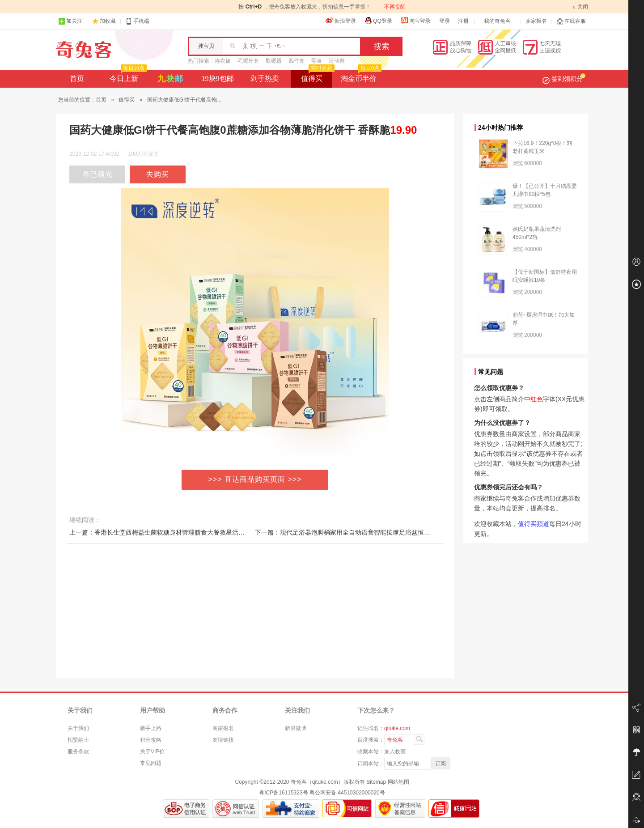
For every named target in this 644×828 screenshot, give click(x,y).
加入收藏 (395, 752)
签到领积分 (564, 79)
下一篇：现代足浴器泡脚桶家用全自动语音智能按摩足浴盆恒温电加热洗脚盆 (361, 532)
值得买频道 (534, 524)
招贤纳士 (78, 740)
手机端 (137, 21)
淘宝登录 (415, 21)
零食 (317, 61)
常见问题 (151, 763)
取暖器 (274, 61)
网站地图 (398, 782)
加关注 (70, 21)
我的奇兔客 (497, 21)
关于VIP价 (152, 752)
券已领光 (97, 174)
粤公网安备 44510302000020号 (347, 793)
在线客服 (571, 21)
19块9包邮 (218, 79)
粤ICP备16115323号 (283, 793)
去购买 (158, 174)
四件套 (297, 61)
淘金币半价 (360, 76)
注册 (463, 21)
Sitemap (376, 782)
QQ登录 (378, 21)
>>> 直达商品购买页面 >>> (255, 479)
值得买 (317, 76)
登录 (445, 21)
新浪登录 (341, 21)
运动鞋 (337, 61)
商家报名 (223, 728)
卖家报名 (536, 21)
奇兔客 (84, 50)
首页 (77, 79)
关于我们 (78, 728)
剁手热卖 (265, 79)
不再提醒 (395, 7)
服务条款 (78, 752)
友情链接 (223, 740)
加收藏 (108, 21)
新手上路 (151, 728)
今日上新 (127, 76)
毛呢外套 (248, 61)
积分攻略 (151, 740)
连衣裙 (223, 61)
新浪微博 (296, 728)
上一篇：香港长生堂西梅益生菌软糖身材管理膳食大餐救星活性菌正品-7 (169, 532)
